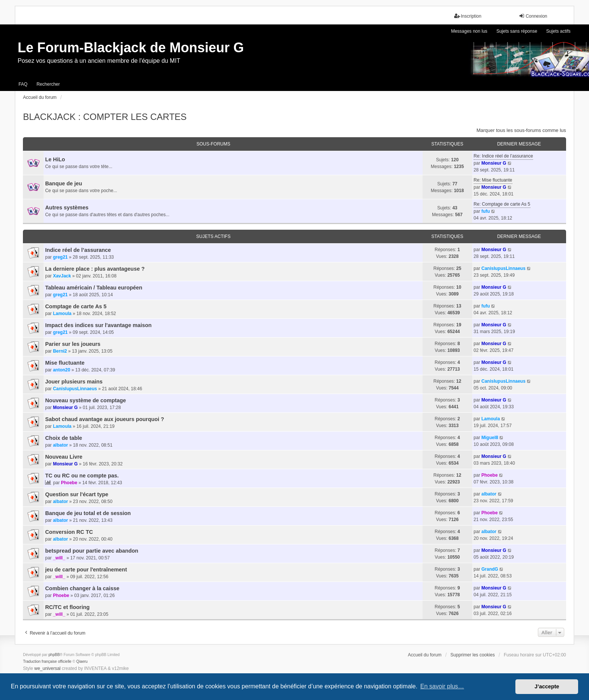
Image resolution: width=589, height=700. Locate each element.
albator (60, 445)
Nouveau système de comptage (85, 400)
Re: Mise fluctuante (493, 180)
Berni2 (60, 351)
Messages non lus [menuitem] (469, 31)
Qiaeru (82, 661)
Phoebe (69, 483)
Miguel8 (490, 438)
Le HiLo (55, 159)
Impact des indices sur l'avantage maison (98, 325)
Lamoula (62, 314)
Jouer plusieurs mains (74, 382)
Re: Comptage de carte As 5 (502, 204)
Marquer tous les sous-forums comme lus (521, 130)
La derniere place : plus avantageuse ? (95, 269)
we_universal (47, 668)
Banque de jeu (63, 183)
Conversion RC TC (69, 532)
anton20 (62, 370)
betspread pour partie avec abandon (92, 551)
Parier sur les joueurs (73, 344)
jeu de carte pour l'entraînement (86, 570)
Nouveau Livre (64, 457)
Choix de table (63, 438)
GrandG (490, 569)
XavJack (62, 276)
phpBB (54, 655)
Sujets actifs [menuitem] (558, 31)
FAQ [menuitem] (23, 84)
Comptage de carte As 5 (76, 306)
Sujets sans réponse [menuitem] (517, 31)
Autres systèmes (67, 208)
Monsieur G (494, 163)
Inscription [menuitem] (468, 16)
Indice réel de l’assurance (78, 250)
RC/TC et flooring (67, 607)
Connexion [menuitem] (533, 16)
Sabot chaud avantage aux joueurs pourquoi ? (105, 419)
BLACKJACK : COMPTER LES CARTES (105, 117)
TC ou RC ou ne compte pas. (82, 476)
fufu (486, 211)
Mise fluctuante (65, 363)
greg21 (60, 257)
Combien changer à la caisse (82, 588)
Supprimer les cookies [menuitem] (473, 655)
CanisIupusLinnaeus (503, 268)
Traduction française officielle (47, 661)
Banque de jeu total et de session (88, 513)
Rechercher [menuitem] (48, 84)
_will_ (59, 558)
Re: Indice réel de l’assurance (503, 156)
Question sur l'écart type (77, 494)
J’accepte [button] (547, 686)
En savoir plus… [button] (442, 686)
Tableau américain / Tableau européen (94, 288)
